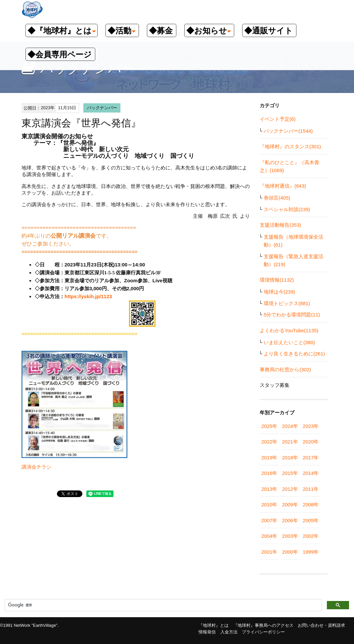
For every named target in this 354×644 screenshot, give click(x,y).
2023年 (311, 426)
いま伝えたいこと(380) (289, 342)
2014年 (311, 473)
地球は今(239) (279, 292)
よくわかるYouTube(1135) (289, 330)
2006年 (290, 520)
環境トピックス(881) (287, 303)
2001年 (269, 552)
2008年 (311, 505)
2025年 (269, 426)
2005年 (311, 520)
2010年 (269, 505)
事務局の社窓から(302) (285, 369)
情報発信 (207, 632)
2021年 (290, 442)
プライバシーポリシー (263, 632)
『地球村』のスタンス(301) (290, 146)
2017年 (311, 458)
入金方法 (229, 632)
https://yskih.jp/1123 (88, 296)
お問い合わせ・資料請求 (321, 625)
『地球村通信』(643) (283, 186)
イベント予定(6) (278, 119)
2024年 (290, 426)
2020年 (311, 442)
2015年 (290, 473)
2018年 (290, 458)
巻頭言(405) (277, 198)
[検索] (163, 605)
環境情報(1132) (277, 280)
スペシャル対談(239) (287, 209)
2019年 (269, 458)
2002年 (311, 536)
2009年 (290, 505)
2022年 (269, 442)
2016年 (269, 473)
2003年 (290, 536)
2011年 (311, 489)
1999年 (311, 552)
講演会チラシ (36, 467)
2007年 (269, 520)
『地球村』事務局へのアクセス (263, 625)
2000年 (290, 552)
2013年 (269, 489)
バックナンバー (102, 108)
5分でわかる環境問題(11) (292, 315)
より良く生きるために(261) (294, 354)
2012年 (290, 489)
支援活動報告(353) (280, 225)
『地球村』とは (214, 625)
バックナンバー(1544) (288, 131)
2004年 (269, 536)
